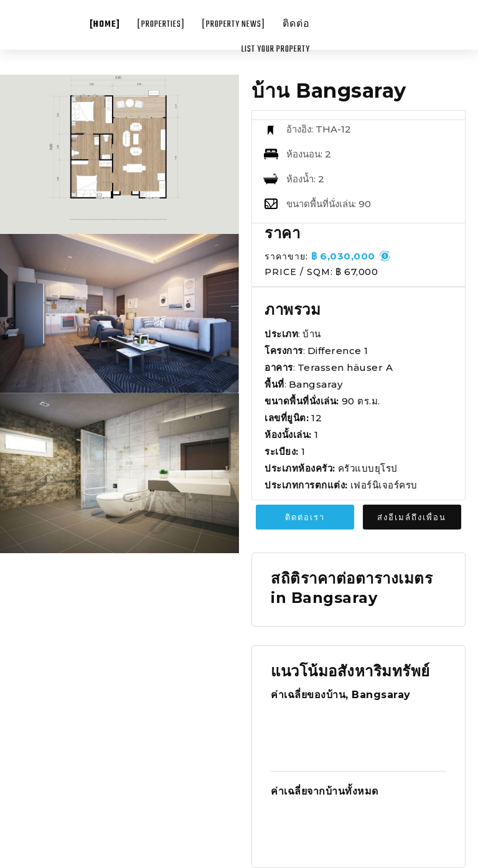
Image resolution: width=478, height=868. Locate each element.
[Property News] (234, 25)
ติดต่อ (296, 25)
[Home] (105, 25)
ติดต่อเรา (305, 517)
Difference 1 (338, 351)
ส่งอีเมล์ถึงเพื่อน (412, 517)
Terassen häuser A (345, 367)
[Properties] (161, 25)
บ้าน (312, 334)
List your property (276, 49)
